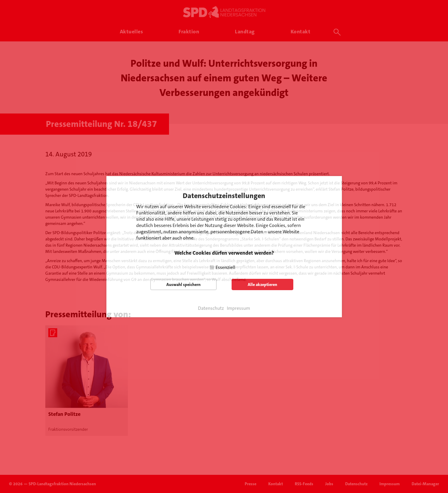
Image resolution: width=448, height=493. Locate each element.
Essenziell (225, 267)
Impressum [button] (238, 308)
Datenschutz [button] (211, 308)
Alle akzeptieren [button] (262, 284)
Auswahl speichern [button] (183, 284)
